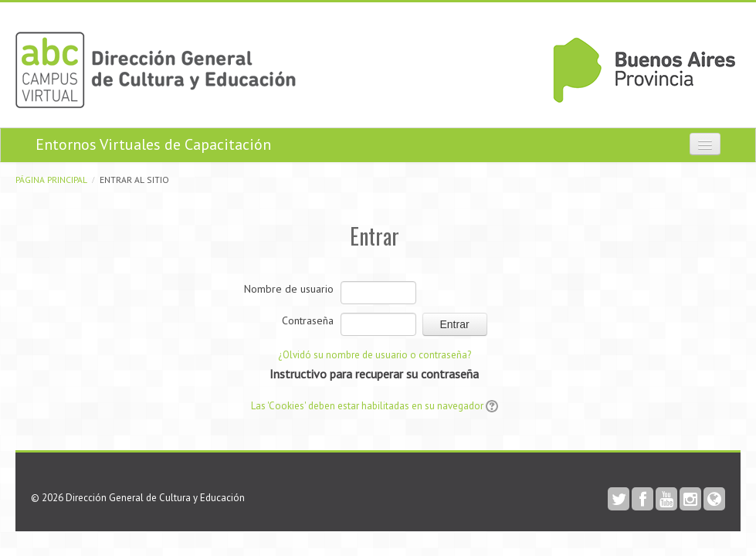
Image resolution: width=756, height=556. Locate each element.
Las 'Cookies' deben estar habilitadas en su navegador (367, 406)
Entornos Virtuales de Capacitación (153, 144)
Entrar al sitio (134, 180)
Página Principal (51, 180)
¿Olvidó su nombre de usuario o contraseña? (375, 355)
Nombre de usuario (289, 289)
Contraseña (308, 320)
